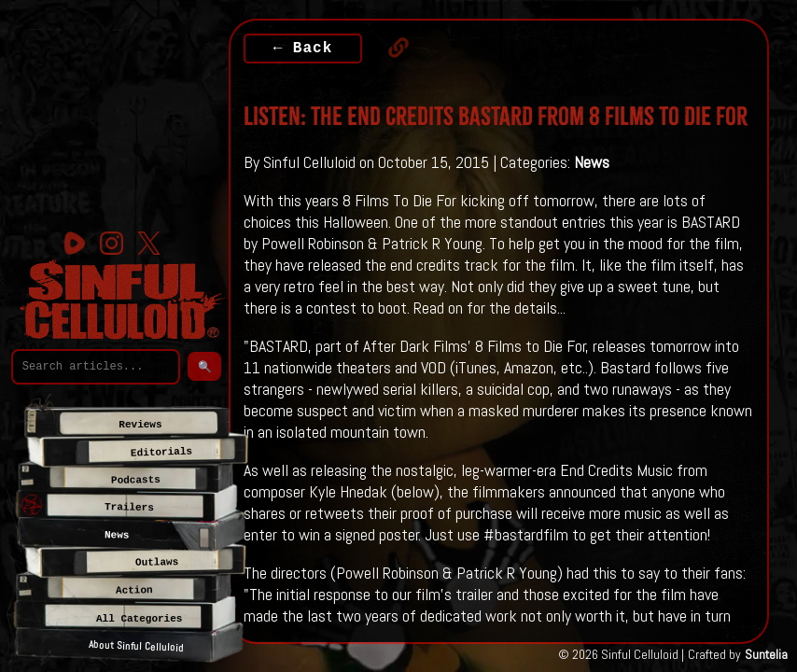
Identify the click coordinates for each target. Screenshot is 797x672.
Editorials (161, 452)
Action (133, 590)
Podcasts (135, 480)
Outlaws (157, 562)
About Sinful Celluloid (136, 646)
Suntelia (766, 654)
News (592, 162)
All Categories (139, 619)
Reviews (140, 425)
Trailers (129, 507)
